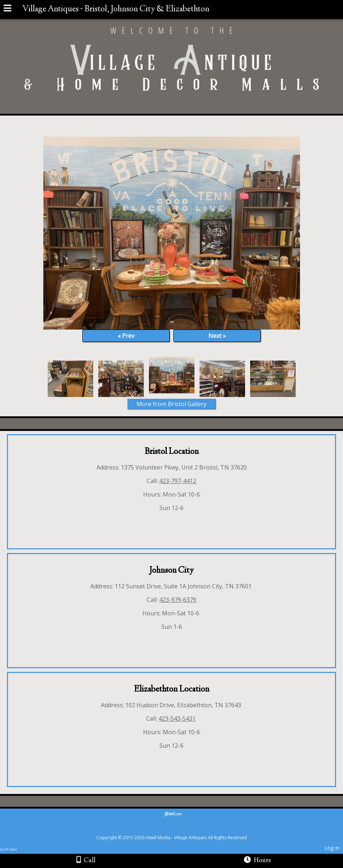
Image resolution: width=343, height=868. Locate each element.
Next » (217, 336)
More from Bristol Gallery (171, 404)
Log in (332, 848)
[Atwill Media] (178, 830)
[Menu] (7, 9)
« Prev (126, 336)
